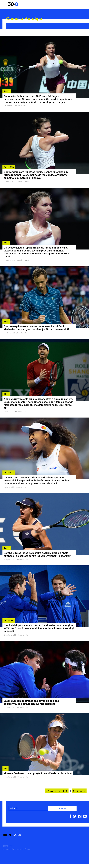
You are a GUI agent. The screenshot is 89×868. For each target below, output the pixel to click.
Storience (16, 837)
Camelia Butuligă (22, 106)
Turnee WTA (9, 165)
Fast (5, 757)
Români (7, 91)
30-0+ (6, 239)
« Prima (49, 779)
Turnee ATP (9, 611)
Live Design (26, 837)
